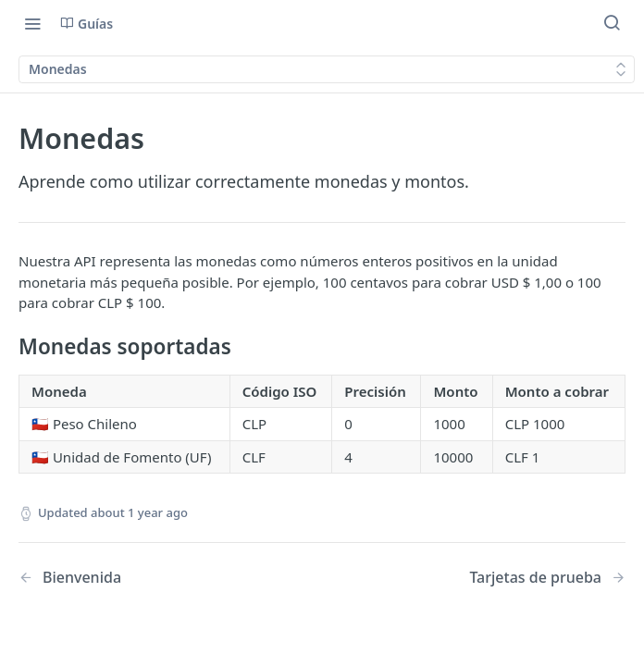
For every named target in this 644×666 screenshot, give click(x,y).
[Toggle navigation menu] (32, 23)
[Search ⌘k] (612, 23)
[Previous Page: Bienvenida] (149, 578)
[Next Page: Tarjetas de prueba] (547, 578)
